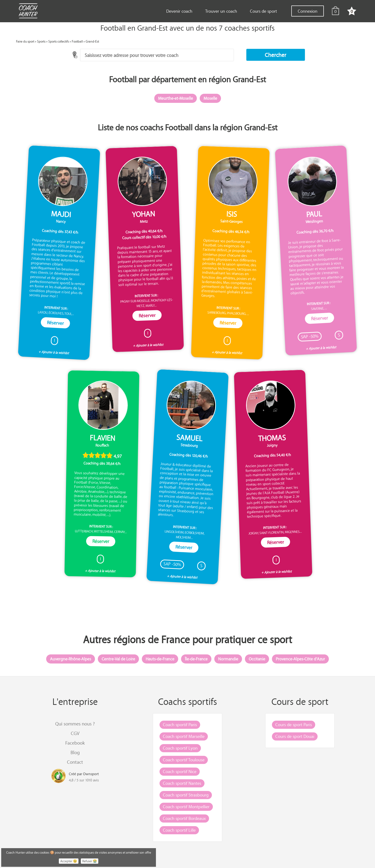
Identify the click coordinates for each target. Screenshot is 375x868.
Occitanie (257, 659)
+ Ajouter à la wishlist (54, 352)
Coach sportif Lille (179, 830)
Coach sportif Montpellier (186, 807)
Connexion (308, 11)
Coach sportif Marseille (184, 736)
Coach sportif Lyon (180, 748)
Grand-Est (92, 41)
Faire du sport (25, 41)
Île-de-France (196, 659)
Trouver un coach (221, 11)
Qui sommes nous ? (75, 724)
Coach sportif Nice (180, 771)
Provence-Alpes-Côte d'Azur (300, 659)
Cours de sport (263, 11)
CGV (75, 733)
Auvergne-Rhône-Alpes (71, 659)
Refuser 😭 (90, 861)
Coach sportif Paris (180, 724)
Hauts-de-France (160, 659)
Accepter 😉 (69, 861)
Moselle (210, 98)
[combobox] (157, 55)
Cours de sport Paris (294, 724)
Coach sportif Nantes (182, 783)
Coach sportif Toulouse (184, 760)
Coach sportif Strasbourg (186, 795)
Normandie (228, 659)
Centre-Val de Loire (118, 659)
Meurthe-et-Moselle (176, 98)
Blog (75, 752)
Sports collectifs (59, 41)
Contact (75, 762)
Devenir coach (179, 11)
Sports (41, 41)
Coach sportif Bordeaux (184, 818)
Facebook (75, 743)
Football (77, 41)
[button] (276, 55)
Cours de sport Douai (295, 736)
